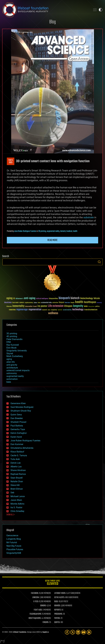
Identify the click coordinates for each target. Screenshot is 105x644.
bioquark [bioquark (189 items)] (64, 298)
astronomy (12, 373)
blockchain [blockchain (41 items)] (8, 303)
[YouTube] (84, 632)
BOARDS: (57, 606)
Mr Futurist (12, 542)
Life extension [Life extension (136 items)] (56, 306)
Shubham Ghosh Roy (21, 411)
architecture (12, 368)
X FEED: (36, 602)
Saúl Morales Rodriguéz (22, 407)
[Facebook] (67, 632)
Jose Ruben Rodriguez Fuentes (25, 231)
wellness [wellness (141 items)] (53, 313)
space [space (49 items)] (60, 310)
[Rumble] (89, 632)
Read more (52, 240)
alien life (11, 362)
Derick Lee (16, 463)
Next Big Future (14, 546)
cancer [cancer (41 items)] (22, 303)
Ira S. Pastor (16, 507)
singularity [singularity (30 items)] (54, 310)
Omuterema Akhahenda (22, 448)
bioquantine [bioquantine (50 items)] (53, 298)
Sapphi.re (46, 632)
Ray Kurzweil (13, 345)
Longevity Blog (14, 539)
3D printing (42, 231)
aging (9, 359)
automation (12, 379)
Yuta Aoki (15, 459)
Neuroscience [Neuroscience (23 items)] (91, 307)
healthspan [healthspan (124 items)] (90, 302)
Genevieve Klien (18, 403)
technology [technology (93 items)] (78, 310)
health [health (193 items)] (79, 302)
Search (99, 262)
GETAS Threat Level (52, 583)
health (75, 231)
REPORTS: (58, 610)
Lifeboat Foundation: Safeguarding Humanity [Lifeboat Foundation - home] (46, 10)
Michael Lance (18, 496)
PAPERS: (57, 618)
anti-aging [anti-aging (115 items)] (30, 298)
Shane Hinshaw (18, 470)
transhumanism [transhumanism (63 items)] (91, 310)
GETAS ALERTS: (60, 598)
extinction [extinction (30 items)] (55, 303)
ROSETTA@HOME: (35, 618)
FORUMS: (46, 622)
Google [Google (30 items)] (72, 303)
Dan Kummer (17, 444)
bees (9, 382)
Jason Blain (16, 500)
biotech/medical (66, 231)
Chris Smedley (17, 511)
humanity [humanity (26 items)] (99, 303)
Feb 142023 (11, 161)
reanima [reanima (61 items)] (12, 310)
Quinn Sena (16, 415)
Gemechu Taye (18, 429)
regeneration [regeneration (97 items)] (35, 310)
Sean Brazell (17, 478)
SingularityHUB (14, 553)
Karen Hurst (16, 437)
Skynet (10, 353)
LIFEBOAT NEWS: (60, 593)
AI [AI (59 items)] (14, 299)
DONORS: (43, 606)
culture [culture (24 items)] (35, 303)
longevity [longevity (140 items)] (78, 306)
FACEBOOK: (35, 593)
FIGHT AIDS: (38, 610)
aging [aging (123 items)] (10, 298)
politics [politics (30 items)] (97, 307)
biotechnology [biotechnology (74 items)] (87, 298)
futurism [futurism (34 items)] (67, 303)
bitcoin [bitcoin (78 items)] (97, 298)
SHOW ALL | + (11, 515)
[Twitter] (73, 632)
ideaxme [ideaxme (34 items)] (9, 307)
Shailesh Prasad (18, 422)
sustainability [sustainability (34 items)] (67, 310)
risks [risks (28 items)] (49, 310)
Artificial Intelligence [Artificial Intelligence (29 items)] (42, 299)
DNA (9, 342)
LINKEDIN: (36, 598)
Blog (52, 22)
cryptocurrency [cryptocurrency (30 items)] (29, 303)
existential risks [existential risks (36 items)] (46, 303)
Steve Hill (15, 485)
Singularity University (17, 351)
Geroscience (12, 535)
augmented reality (53, 231)
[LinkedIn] (78, 632)
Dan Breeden (17, 418)
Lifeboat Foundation (20, 632)
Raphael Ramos (18, 474)
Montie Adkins (17, 504)
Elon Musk (11, 348)
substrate (89, 217)
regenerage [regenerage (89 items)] (22, 310)
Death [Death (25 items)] (39, 303)
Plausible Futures (15, 549)
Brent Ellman (17, 489)
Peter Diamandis (14, 339)
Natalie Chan (17, 481)
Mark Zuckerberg (15, 356)
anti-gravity (12, 365)
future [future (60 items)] (61, 302)
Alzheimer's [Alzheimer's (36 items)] (19, 299)
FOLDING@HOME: (36, 614)
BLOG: (56, 602)
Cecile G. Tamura (19, 455)
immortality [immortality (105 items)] (18, 306)
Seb (12, 493)
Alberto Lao (16, 467)
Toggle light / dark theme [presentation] (100, 10)
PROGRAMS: (58, 614)
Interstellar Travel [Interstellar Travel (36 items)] (31, 307)
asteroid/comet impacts (18, 370)
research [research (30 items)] (45, 310)
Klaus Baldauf (17, 452)
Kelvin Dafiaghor (19, 433)
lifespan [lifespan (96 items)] (68, 306)
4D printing (12, 336)
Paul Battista (17, 426)
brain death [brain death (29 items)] (15, 303)
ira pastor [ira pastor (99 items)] (42, 306)
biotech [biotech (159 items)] (75, 298)
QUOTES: (57, 622)
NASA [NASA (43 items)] (86, 306)
